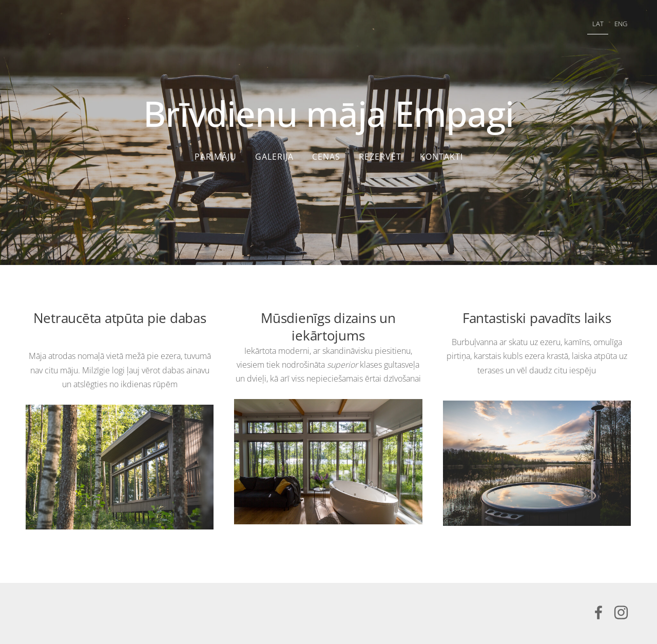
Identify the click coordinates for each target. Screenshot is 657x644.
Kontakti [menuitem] (441, 157)
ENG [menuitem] (621, 24)
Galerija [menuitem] (274, 157)
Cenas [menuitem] (326, 157)
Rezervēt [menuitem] (380, 157)
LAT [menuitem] (598, 24)
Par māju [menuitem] (216, 157)
